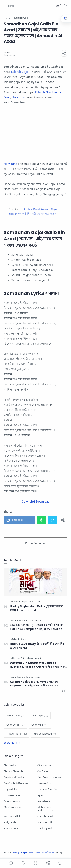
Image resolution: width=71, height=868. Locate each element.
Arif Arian (43, 771)
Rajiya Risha (10, 822)
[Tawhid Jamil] (34, 602)
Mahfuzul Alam (12, 807)
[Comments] (65, 691)
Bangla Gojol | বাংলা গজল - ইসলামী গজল (34, 853)
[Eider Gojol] (39, 716)
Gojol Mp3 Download (35, 501)
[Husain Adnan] (33, 621)
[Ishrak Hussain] (34, 658)
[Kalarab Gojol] (20, 602)
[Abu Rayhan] (19, 621)
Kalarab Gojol (20, 72)
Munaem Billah (12, 816)
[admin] (7, 52)
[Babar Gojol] (15, 716)
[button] (8, 6)
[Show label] (12, 743)
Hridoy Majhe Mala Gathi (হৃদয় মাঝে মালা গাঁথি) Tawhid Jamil (37, 608)
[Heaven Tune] (17, 734)
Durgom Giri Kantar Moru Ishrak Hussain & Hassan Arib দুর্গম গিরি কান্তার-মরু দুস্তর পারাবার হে (37, 665)
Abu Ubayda (44, 765)
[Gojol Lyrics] (16, 725)
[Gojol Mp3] (40, 725)
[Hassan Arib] (19, 658)
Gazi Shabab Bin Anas (16, 783)
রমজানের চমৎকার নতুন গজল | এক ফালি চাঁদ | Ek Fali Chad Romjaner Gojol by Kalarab (36, 627)
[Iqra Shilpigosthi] (45, 734)
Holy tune (18, 97)
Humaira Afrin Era (47, 789)
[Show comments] (60, 863)
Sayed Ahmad (12, 829)
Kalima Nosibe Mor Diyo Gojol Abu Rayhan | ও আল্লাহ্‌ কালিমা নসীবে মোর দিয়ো (34, 684)
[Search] (65, 6)
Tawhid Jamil (45, 829)
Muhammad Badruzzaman (45, 809)
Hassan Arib (44, 783)
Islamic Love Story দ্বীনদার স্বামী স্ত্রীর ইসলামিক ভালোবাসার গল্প (37, 646)
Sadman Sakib (45, 822)
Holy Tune (10, 164)
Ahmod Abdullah (13, 771)
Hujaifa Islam (11, 789)
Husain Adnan (12, 795)
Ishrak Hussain (12, 801)
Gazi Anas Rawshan (15, 777)
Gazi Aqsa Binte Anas (49, 777)
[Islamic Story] (19, 639)
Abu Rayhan (11, 765)
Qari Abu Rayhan (47, 816)
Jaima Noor (44, 801)
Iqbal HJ (42, 795)
